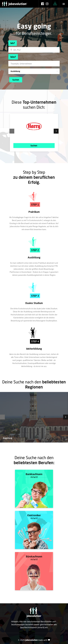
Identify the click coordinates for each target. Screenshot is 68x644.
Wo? (13, 43)
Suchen (16, 80)
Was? (13, 57)
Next (53, 131)
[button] (34, 71)
